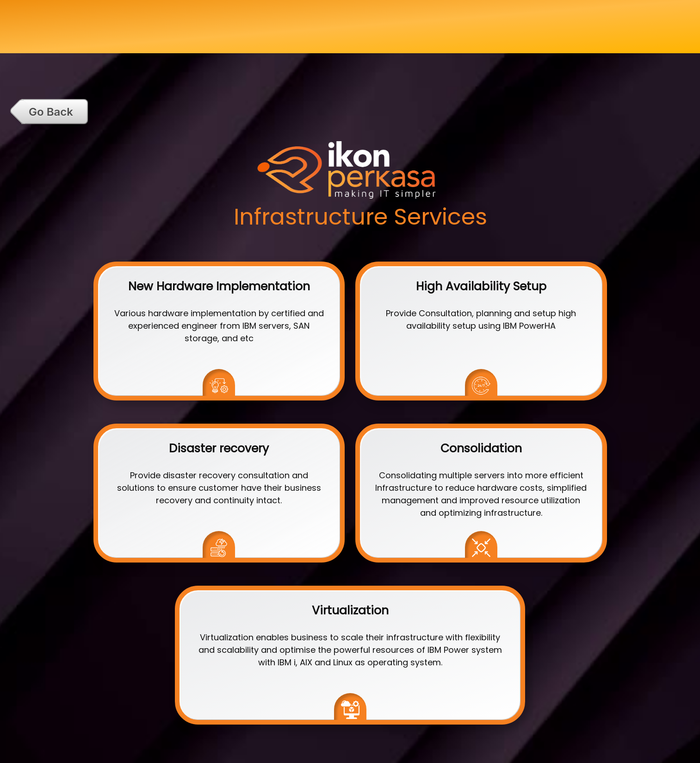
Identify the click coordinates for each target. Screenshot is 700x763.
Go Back (51, 112)
